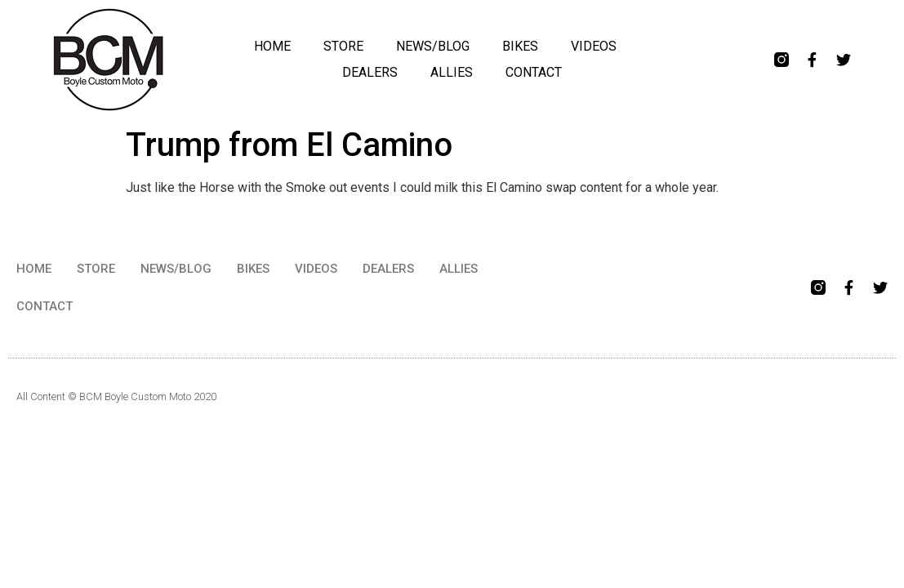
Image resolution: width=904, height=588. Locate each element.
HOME (272, 46)
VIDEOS (594, 46)
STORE (343, 46)
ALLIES (452, 72)
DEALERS (370, 72)
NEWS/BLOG (433, 46)
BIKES (520, 46)
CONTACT (534, 72)
